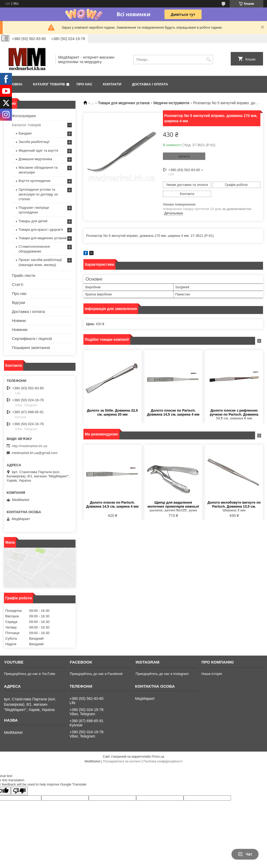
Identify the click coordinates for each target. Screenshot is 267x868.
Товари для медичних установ (124, 103)
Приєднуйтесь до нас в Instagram (162, 674)
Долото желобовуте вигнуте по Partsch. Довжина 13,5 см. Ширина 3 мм (234, 506)
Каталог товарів (49, 84)
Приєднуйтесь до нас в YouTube (30, 674)
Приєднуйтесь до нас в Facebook (96, 674)
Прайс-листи (24, 275)
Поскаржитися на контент (122, 761)
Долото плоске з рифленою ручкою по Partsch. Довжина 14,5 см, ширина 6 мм (234, 414)
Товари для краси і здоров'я (41, 230)
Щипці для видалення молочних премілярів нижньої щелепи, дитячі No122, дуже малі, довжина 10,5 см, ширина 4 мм (173, 507)
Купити (184, 156)
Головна (14, 84)
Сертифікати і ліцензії (32, 339)
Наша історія (212, 674)
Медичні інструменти (171, 103)
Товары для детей (33, 221)
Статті (18, 284)
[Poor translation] (19, 791)
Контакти (112, 84)
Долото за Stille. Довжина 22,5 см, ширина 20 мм (112, 412)
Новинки (20, 330)
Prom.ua (158, 757)
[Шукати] (208, 60)
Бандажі (25, 133)
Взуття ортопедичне (35, 181)
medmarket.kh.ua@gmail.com (35, 453)
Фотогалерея (24, 116)
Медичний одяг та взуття (38, 151)
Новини (19, 320)
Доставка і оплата (150, 84)
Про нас (84, 84)
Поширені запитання (31, 348)
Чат (245, 854)
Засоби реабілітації (34, 142)
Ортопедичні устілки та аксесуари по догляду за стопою (38, 194)
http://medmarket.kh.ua (30, 446)
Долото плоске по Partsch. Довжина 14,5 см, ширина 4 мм (173, 412)
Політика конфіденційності (163, 761)
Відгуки (19, 302)
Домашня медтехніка (35, 159)
